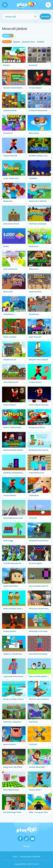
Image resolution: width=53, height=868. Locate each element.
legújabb (17, 42)
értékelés (40, 42)
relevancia (7, 42)
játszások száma (28, 42)
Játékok (6, 36)
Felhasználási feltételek (30, 857)
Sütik (15, 857)
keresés (45, 16)
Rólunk (27, 846)
